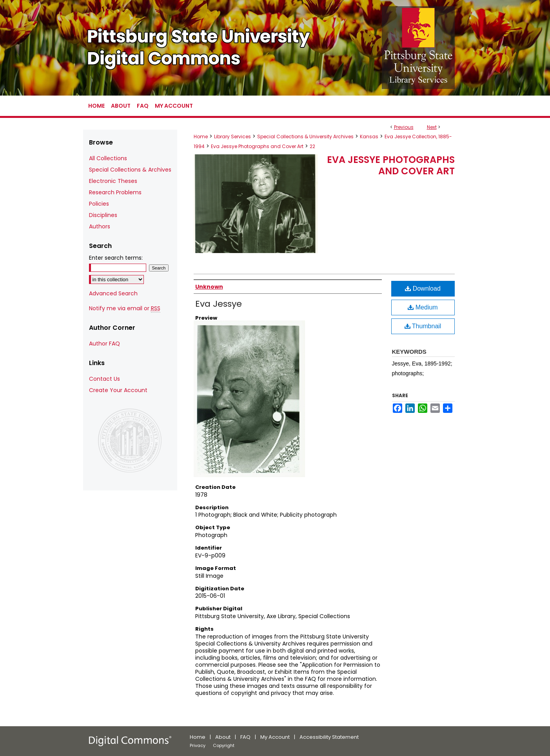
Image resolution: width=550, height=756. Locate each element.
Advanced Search (113, 293)
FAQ (245, 737)
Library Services (232, 137)
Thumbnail (423, 326)
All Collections (108, 158)
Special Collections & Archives (130, 170)
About (223, 737)
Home (201, 137)
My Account (275, 737)
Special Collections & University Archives (305, 137)
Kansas (369, 137)
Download (423, 288)
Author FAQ (104, 344)
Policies (99, 204)
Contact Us (104, 379)
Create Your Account (118, 390)
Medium (423, 307)
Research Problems (115, 192)
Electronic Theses (113, 181)
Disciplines (103, 215)
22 (312, 146)
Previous (404, 127)
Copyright (224, 745)
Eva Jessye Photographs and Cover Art (257, 146)
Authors (100, 226)
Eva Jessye (219, 304)
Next (432, 127)
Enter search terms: (116, 258)
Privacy (198, 745)
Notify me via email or (125, 308)
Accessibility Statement (329, 737)
